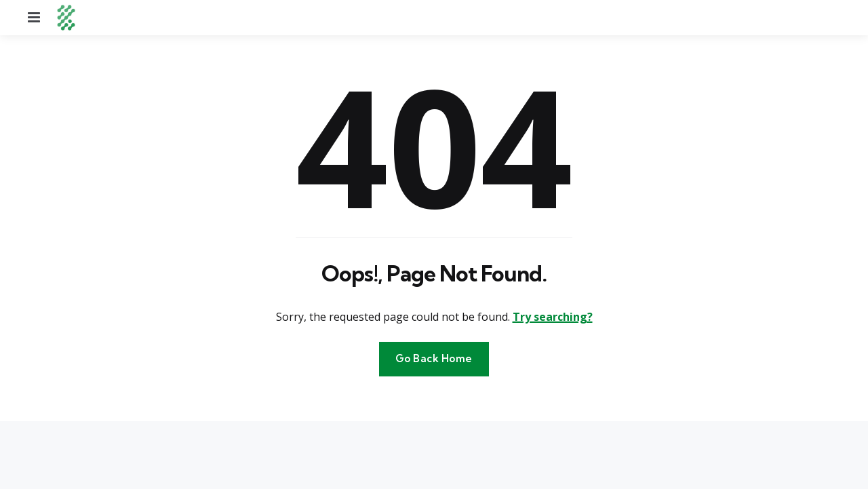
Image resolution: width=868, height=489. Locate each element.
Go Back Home (434, 358)
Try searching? (553, 317)
